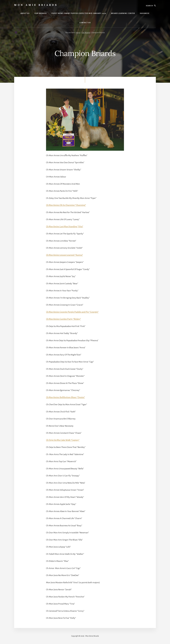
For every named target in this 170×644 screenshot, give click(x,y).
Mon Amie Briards (36, 5)
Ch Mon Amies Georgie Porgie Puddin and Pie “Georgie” (72, 312)
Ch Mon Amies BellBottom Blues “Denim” (65, 397)
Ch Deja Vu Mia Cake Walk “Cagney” (63, 440)
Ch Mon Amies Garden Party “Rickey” (63, 319)
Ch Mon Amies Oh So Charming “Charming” (66, 205)
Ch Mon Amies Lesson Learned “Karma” (64, 255)
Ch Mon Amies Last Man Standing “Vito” (65, 227)
